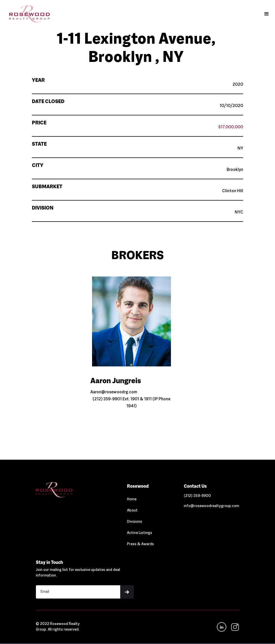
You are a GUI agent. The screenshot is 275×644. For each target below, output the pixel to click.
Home (132, 499)
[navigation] (235, 627)
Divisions (135, 522)
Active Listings (140, 533)
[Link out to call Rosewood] (197, 496)
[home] (27, 14)
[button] (267, 14)
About (132, 511)
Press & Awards (140, 544)
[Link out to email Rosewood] (211, 506)
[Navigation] (66, 490)
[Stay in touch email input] (78, 592)
